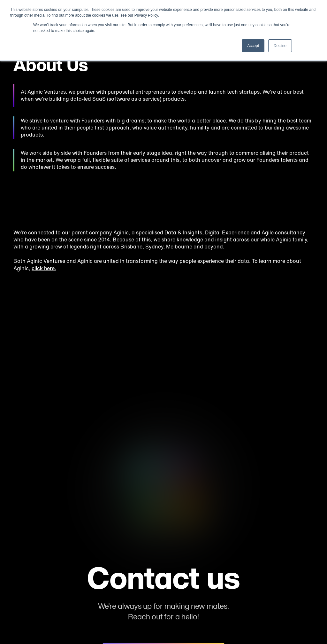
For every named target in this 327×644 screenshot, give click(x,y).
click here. (44, 268)
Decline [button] (280, 46)
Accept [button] (253, 46)
